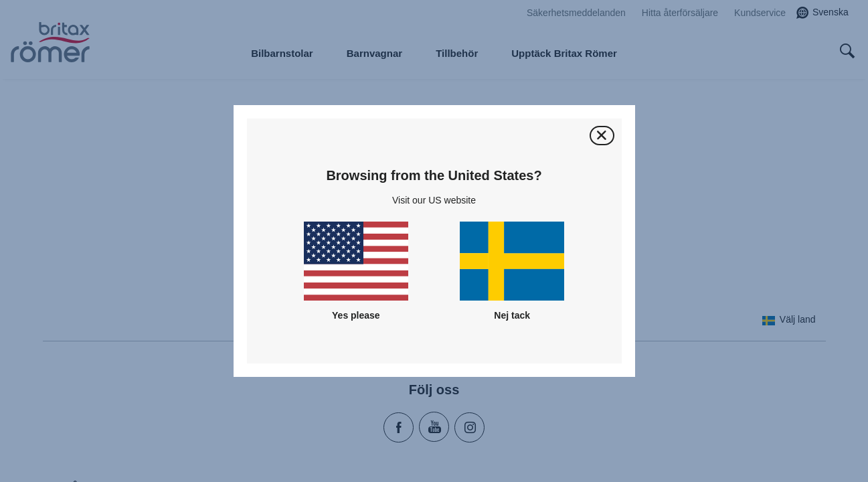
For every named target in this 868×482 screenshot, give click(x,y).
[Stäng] (602, 136)
